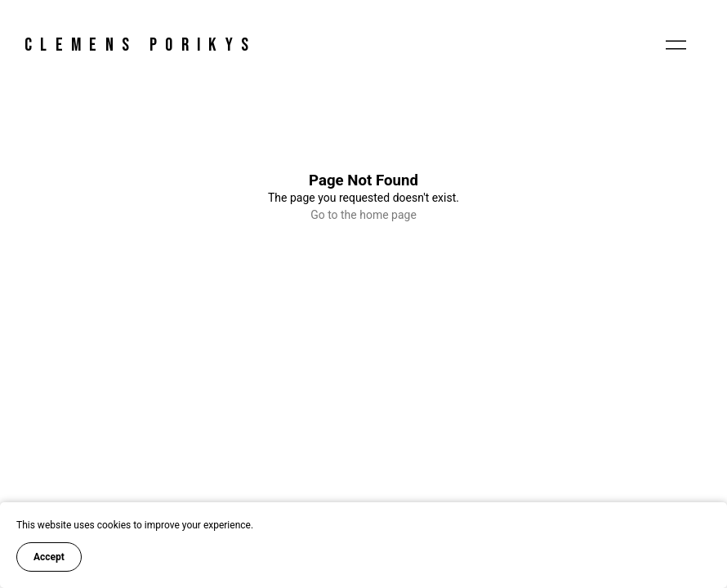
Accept (49, 557)
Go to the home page (363, 215)
